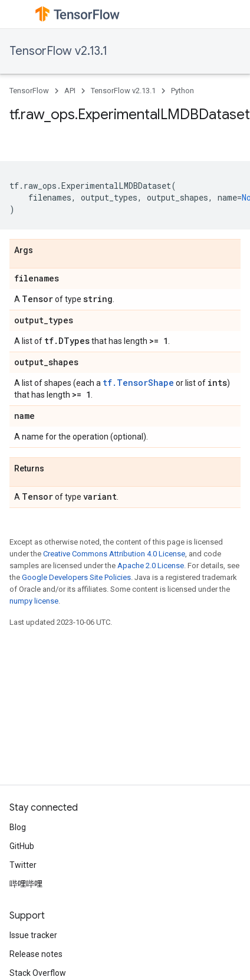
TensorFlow (29, 91)
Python (182, 91)
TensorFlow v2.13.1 (58, 51)
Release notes (36, 954)
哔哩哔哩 (26, 884)
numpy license (34, 601)
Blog (18, 827)
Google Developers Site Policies (76, 577)
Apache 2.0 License (151, 566)
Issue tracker (33, 935)
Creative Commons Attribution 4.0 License (114, 554)
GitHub (22, 846)
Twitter (23, 865)
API (70, 91)
